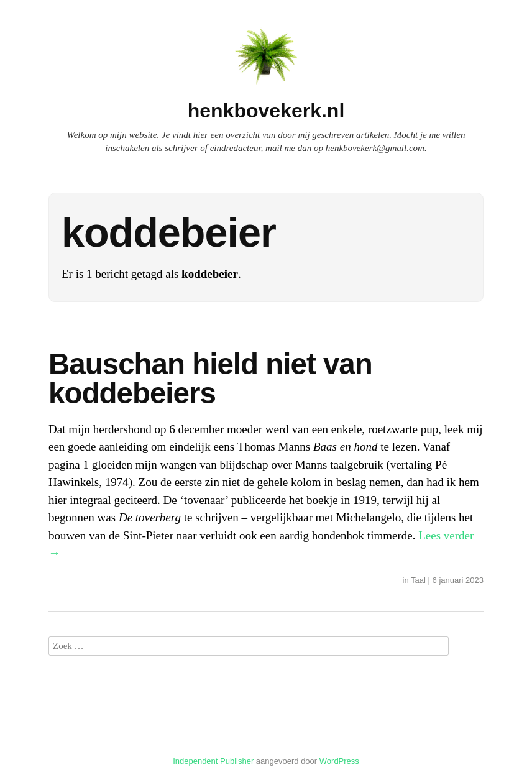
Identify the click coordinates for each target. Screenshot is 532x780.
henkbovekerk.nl (266, 111)
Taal (418, 580)
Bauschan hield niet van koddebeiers (210, 379)
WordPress (339, 761)
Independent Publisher (213, 761)
